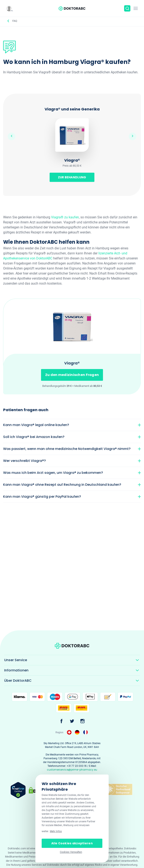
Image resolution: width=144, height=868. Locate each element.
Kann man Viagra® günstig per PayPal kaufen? (42, 497)
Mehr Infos (56, 831)
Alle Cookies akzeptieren (72, 843)
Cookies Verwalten (71, 852)
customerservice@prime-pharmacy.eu (72, 770)
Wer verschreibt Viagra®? (24, 461)
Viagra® (72, 160)
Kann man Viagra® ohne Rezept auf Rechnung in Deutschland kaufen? (62, 485)
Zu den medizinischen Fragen (72, 375)
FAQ (15, 21)
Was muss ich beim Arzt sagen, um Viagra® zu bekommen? (53, 473)
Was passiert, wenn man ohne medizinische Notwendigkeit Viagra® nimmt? (67, 449)
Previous (12, 136)
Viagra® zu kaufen (65, 217)
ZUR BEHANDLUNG (72, 177)
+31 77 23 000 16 (77, 766)
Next (132, 136)
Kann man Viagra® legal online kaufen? (36, 425)
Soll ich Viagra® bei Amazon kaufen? (34, 437)
